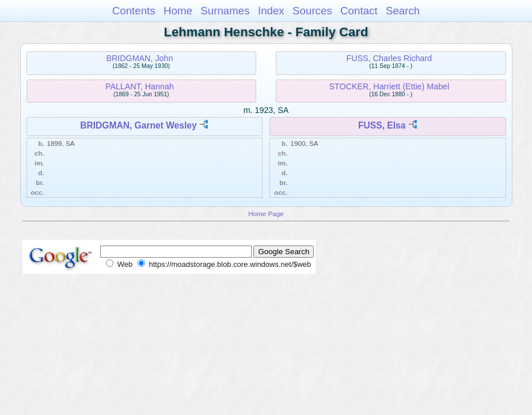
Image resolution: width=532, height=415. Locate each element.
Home (178, 11)
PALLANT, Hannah (140, 86)
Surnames (225, 11)
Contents (134, 11)
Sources (312, 11)
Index (271, 11)
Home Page (266, 214)
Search (403, 11)
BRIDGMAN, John (139, 58)
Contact (359, 11)
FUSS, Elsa (382, 125)
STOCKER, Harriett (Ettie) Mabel (390, 86)
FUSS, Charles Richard (390, 58)
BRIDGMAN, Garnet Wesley (138, 125)
